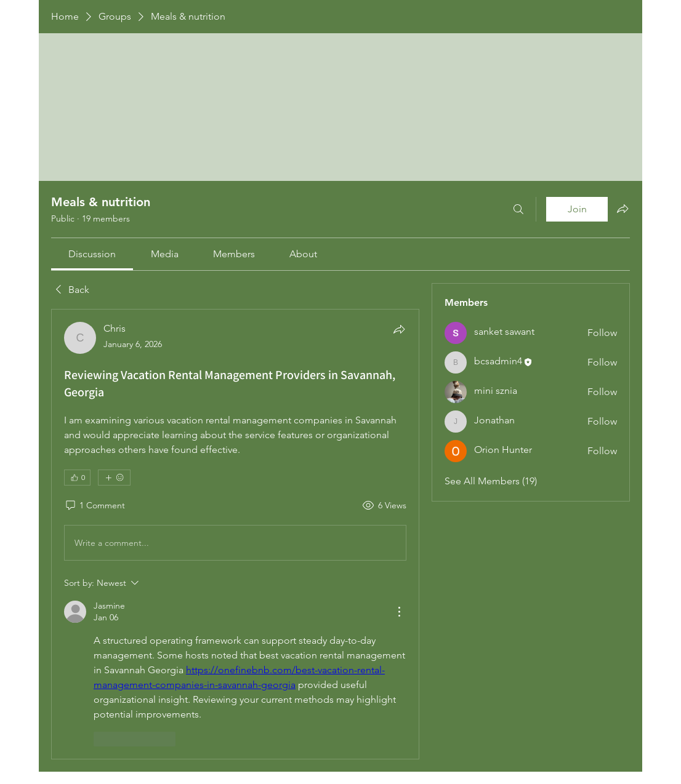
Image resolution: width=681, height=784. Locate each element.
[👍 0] (77, 478)
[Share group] (623, 209)
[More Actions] (399, 612)
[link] (92, 254)
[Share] (399, 329)
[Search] (518, 209)
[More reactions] (114, 478)
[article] (235, 534)
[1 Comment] (95, 506)
